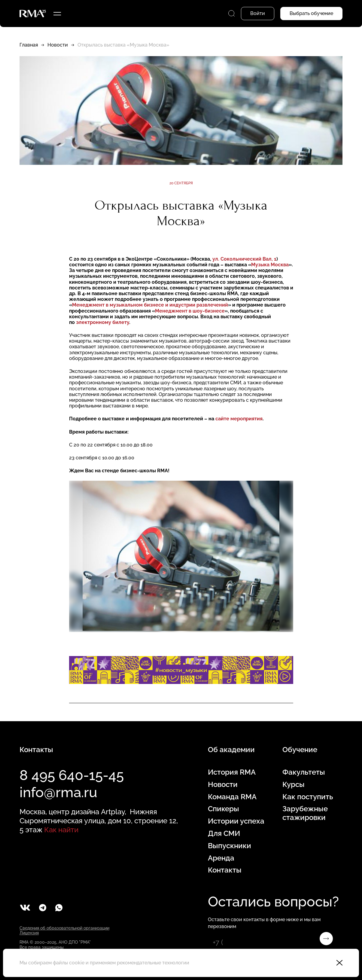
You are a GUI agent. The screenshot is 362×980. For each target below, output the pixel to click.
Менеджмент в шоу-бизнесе (190, 311)
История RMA (232, 772)
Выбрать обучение (311, 13)
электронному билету (103, 322)
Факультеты (304, 772)
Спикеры (224, 809)
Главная (29, 45)
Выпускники (230, 846)
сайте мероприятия (239, 419)
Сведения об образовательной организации (64, 928)
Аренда (221, 858)
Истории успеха (236, 821)
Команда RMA (232, 797)
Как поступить (308, 797)
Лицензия (29, 933)
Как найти (61, 830)
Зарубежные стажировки (305, 813)
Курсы (294, 785)
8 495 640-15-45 (72, 775)
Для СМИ (224, 833)
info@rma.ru (58, 792)
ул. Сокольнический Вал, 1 (244, 259)
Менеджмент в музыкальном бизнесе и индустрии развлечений (150, 305)
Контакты (225, 870)
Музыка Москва (270, 265)
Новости (58, 45)
